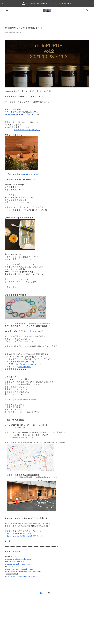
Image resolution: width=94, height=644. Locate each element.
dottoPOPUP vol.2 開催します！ (24, 28)
